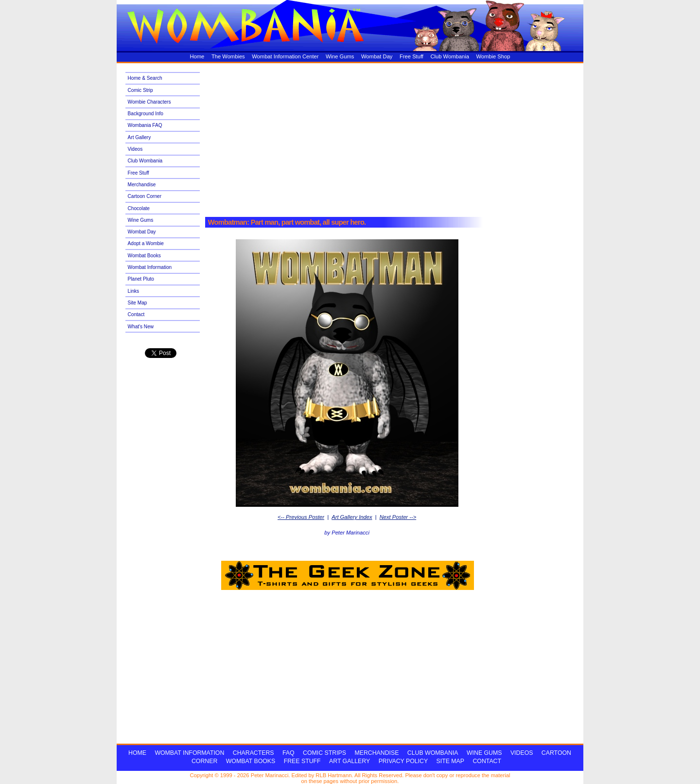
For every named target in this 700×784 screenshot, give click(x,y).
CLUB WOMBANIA (433, 753)
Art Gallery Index (352, 517)
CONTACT (487, 761)
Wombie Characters (149, 102)
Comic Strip (140, 90)
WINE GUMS (484, 753)
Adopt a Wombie (146, 243)
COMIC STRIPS (324, 753)
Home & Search (145, 78)
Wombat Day (377, 56)
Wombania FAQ (145, 125)
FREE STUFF (302, 761)
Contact (136, 314)
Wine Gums (340, 56)
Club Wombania (449, 56)
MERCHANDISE (376, 753)
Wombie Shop (493, 56)
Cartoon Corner (145, 196)
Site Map (138, 303)
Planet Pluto (141, 279)
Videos (135, 149)
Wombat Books (144, 256)
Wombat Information (150, 267)
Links (134, 291)
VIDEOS (522, 753)
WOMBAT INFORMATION (189, 753)
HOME (137, 753)
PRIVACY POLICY (403, 761)
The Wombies (228, 56)
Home (197, 56)
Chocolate (139, 208)
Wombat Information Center (285, 56)
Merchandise (142, 185)
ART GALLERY (350, 761)
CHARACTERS (254, 753)
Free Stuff (411, 56)
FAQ (289, 753)
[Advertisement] (387, 137)
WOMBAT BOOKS (251, 761)
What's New (141, 327)
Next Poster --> (398, 517)
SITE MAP (450, 761)
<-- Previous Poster (301, 517)
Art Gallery (140, 137)
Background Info (146, 114)
